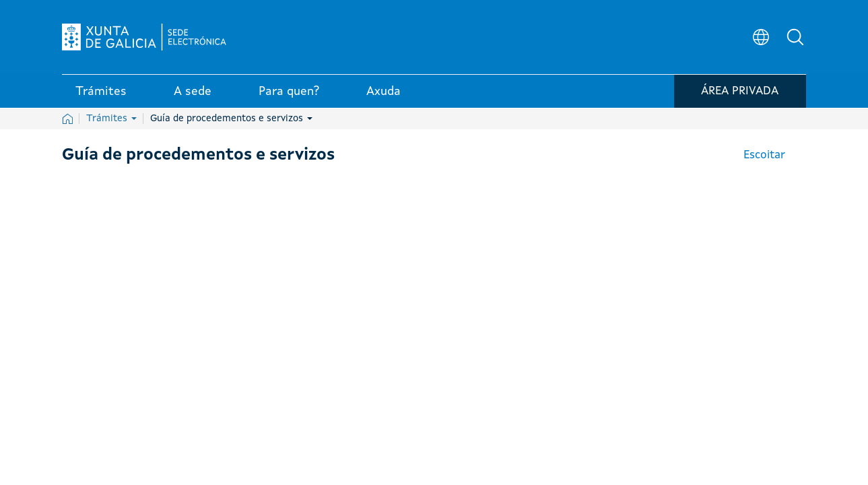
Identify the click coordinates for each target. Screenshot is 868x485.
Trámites (111, 119)
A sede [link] (193, 94)
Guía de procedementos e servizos (231, 119)
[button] (796, 38)
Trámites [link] (101, 94)
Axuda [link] (383, 94)
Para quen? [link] (289, 94)
